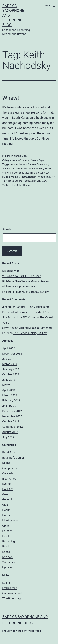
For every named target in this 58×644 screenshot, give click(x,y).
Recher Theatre (37, 177)
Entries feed (10, 588)
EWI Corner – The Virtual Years (30, 307)
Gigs (41, 160)
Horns (6, 515)
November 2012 (12, 416)
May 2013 (8, 385)
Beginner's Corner (13, 458)
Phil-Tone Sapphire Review (19, 287)
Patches (7, 531)
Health (6, 510)
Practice (7, 536)
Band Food (9, 452)
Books (6, 463)
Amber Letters (19, 164)
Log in (6, 583)
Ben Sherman (36, 169)
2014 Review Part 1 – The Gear (21, 276)
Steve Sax (8, 328)
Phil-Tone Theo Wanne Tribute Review (26, 292)
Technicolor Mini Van (35, 181)
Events (34, 160)
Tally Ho (50, 177)
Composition (10, 468)
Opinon (7, 526)
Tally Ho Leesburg (12, 181)
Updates (7, 567)
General (7, 499)
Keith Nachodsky (35, 173)
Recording (9, 541)
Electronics (9, 479)
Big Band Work (11, 271)
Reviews (7, 557)
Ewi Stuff (8, 489)
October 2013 (11, 374)
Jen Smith (19, 173)
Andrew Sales (35, 164)
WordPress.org (12, 598)
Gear (5, 494)
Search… (8, 229)
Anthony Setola (19, 169)
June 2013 (9, 380)
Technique (9, 562)
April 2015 (9, 348)
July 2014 (8, 359)
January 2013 (11, 406)
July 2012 (8, 437)
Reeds (6, 546)
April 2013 (9, 390)
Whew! (11, 98)
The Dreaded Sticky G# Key (30, 333)
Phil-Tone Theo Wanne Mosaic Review (26, 281)
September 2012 (13, 427)
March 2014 (10, 364)
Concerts (24, 160)
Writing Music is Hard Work (36, 328)
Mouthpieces (10, 520)
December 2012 (12, 411)
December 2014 (12, 354)
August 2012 (10, 432)
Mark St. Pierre (19, 177)
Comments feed (12, 593)
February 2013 (11, 400)
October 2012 (11, 421)
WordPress (34, 631)
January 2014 (11, 369)
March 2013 (10, 395)
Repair (6, 552)
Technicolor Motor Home (16, 185)
